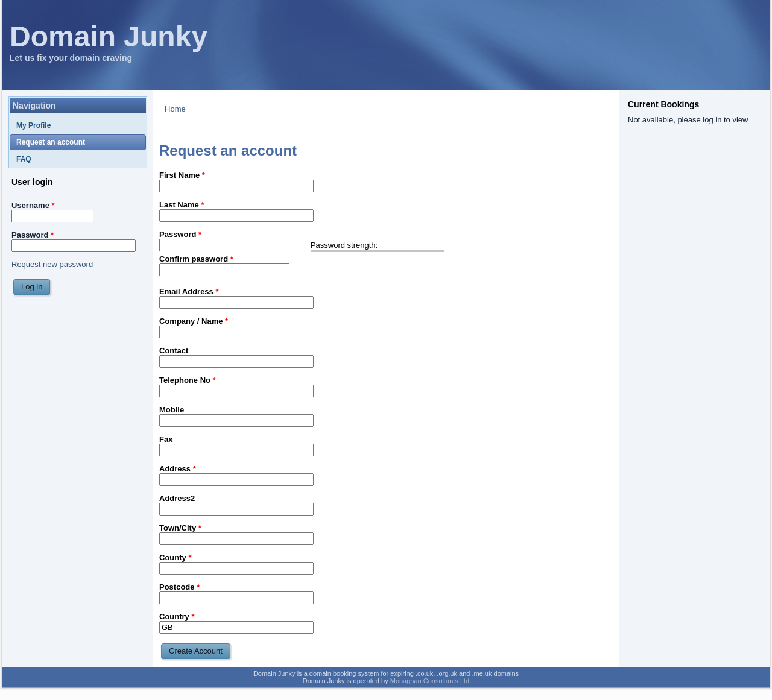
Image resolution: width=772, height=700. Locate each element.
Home (175, 109)
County (175, 557)
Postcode (179, 587)
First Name (182, 175)
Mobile (172, 410)
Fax (166, 439)
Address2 (177, 498)
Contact (174, 351)
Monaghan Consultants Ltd (430, 681)
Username (33, 205)
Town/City (180, 528)
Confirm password (196, 259)
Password (33, 235)
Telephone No (188, 380)
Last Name (182, 205)
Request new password (52, 264)
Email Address (189, 292)
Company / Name (194, 321)
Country (177, 616)
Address (178, 469)
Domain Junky (109, 36)
